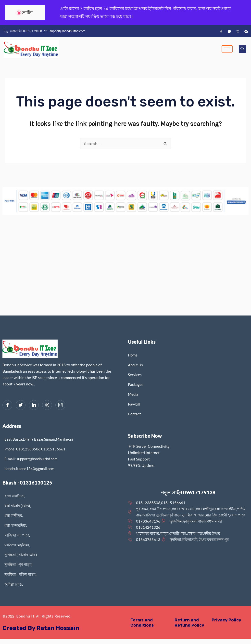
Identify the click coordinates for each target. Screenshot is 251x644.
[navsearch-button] (242, 49)
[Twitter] (21, 405)
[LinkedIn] (34, 405)
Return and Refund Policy (189, 623)
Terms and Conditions (142, 623)
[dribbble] (47, 405)
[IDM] (246, 31)
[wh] (229, 31)
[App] (238, 31)
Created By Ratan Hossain (41, 628)
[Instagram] (60, 405)
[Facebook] (221, 31)
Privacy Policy (226, 620)
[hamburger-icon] (227, 49)
